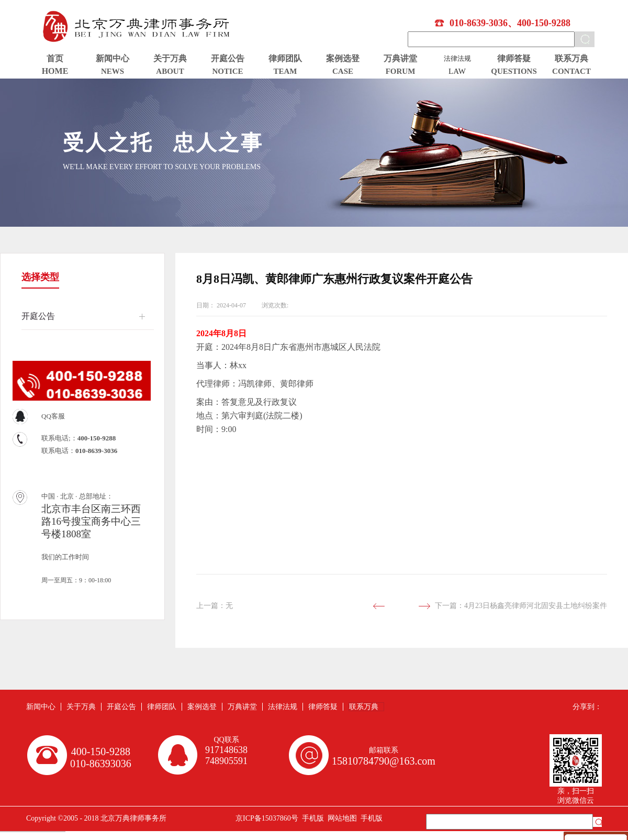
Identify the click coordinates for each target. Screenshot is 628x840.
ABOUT (170, 71)
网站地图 (340, 818)
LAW (457, 71)
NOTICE (227, 71)
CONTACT (571, 71)
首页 (55, 58)
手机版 (311, 818)
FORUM (401, 71)
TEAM (285, 71)
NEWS (113, 71)
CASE (343, 71)
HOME (55, 71)
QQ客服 (53, 416)
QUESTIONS (514, 71)
